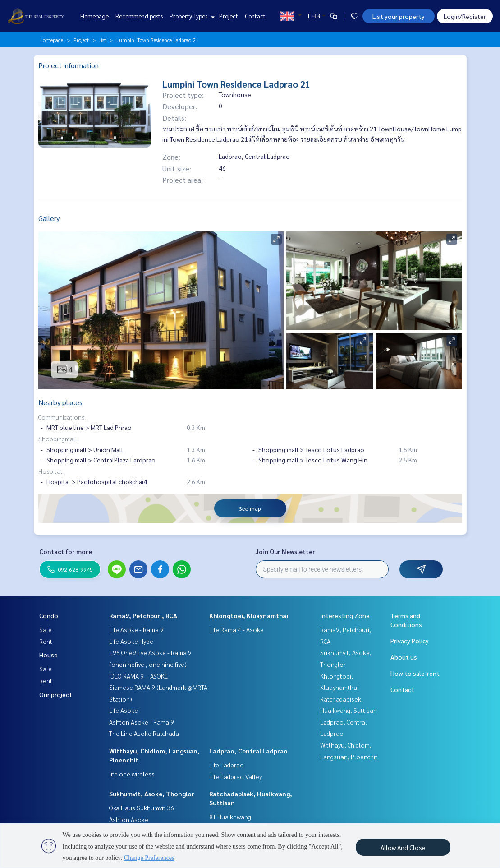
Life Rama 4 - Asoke (236, 629)
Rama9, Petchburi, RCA (143, 615)
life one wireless (132, 774)
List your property (399, 16)
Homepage (94, 16)
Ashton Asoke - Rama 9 (142, 722)
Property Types (191, 16)
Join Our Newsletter (285, 551)
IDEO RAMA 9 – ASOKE (138, 676)
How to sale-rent (415, 673)
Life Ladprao (227, 765)
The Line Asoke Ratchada (144, 733)
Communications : (63, 417)
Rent (46, 641)
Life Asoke (124, 710)
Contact (255, 16)
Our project (56, 694)
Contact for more (66, 551)
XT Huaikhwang (230, 817)
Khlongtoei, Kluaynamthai (249, 615)
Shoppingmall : (59, 439)
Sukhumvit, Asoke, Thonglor (152, 794)
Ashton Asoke (129, 819)
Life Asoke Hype (131, 641)
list (103, 40)
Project (229, 16)
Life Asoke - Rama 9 (136, 629)
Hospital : (52, 471)
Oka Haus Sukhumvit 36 (142, 808)
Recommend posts (139, 16)
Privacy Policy (410, 641)
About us (404, 657)
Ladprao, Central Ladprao (248, 751)
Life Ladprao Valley (236, 776)
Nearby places (60, 402)
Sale (46, 629)
